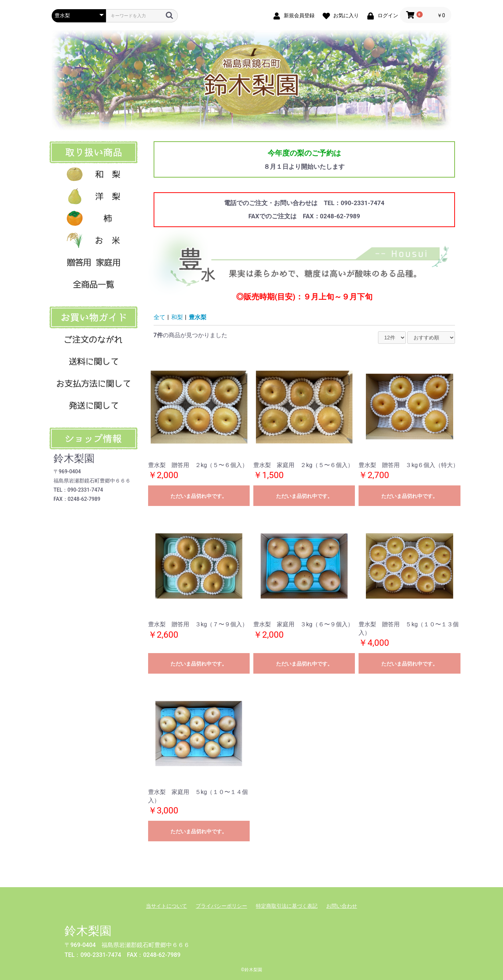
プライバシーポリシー (221, 906)
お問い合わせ (342, 906)
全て (159, 317)
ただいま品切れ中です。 (199, 496)
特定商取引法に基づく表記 (287, 906)
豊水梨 (198, 317)
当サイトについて (166, 906)
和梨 (177, 317)
